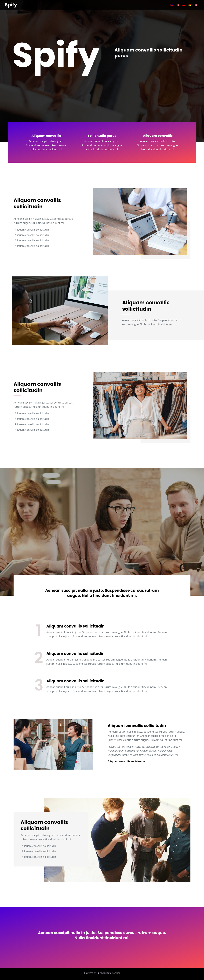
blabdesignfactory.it (108, 973)
